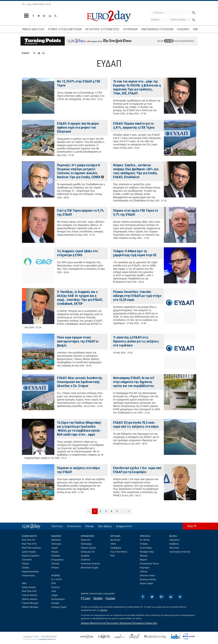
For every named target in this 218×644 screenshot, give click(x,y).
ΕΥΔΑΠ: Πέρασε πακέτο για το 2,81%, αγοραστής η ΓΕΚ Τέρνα (134, 125)
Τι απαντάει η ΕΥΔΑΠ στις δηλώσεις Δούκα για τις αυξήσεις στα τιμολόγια (136, 341)
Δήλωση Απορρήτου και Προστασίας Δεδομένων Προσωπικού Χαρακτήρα (119, 623)
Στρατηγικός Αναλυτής (180, 552)
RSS (113, 556)
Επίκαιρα (56, 556)
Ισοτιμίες (55, 603)
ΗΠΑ (54, 583)
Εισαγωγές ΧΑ (88, 552)
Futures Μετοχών (30, 603)
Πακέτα (25, 564)
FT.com (86, 598)
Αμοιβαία (85, 556)
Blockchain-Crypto (90, 568)
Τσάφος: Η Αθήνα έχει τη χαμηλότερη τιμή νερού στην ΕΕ (135, 253)
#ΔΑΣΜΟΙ (183, 29)
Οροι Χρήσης (105, 526)
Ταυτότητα (57, 526)
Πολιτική (55, 564)
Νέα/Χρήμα (86, 544)
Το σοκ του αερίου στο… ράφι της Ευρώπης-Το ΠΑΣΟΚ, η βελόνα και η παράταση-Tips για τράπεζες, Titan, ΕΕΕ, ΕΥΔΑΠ (137, 87)
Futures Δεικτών (30, 595)
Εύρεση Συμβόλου (31, 556)
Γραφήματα (116, 548)
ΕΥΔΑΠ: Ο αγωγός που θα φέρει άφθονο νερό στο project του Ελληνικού (78, 127)
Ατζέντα (144, 572)
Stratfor (98, 598)
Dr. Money (145, 540)
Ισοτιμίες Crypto (59, 607)
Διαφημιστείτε (124, 526)
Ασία (54, 591)
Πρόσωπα (86, 540)
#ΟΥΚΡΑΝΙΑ (130, 29)
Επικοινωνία (74, 526)
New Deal (174, 548)
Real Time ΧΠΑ (29, 544)
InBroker (104, 610)
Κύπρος (55, 568)
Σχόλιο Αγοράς (29, 552)
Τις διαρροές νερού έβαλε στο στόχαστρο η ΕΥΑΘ (77, 253)
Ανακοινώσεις (29, 576)
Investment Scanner (91, 564)
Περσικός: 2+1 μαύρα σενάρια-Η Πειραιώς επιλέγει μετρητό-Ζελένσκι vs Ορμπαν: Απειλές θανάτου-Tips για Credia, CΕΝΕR (79, 171)
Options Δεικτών (30, 599)
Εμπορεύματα (58, 599)
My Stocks (115, 540)
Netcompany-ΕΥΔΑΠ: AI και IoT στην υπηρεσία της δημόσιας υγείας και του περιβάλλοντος (134, 382)
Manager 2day (147, 552)
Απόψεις (144, 544)
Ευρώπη (56, 587)
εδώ (169, 41)
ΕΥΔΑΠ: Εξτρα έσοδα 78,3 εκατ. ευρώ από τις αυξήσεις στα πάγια (136, 424)
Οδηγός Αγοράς (88, 548)
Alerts (113, 544)
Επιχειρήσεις (58, 560)
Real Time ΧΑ (29, 540)
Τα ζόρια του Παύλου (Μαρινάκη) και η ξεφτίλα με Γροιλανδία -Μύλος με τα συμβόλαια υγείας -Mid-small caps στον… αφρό (79, 428)
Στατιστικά (27, 560)
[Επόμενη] (129, 511)
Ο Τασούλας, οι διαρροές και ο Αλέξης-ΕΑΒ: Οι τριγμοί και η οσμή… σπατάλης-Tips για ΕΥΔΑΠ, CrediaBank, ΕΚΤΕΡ (80, 298)
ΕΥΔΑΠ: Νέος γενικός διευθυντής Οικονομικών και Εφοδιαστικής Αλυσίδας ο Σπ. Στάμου (80, 382)
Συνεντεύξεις (146, 548)
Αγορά (54, 548)
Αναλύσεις (86, 560)
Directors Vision (147, 576)
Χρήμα (55, 595)
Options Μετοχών (30, 607)
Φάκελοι (144, 556)
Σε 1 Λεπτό (57, 579)
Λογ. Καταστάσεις (119, 552)
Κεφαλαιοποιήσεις (30, 572)
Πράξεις (26, 568)
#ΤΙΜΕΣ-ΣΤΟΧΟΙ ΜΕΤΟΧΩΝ (65, 29)
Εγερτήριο (145, 568)
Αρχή (190, 526)
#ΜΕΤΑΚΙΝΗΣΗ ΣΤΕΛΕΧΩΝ (157, 29)
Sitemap (89, 526)
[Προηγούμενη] (89, 511)
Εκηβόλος (174, 544)
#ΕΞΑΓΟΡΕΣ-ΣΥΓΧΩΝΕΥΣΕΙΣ (102, 29)
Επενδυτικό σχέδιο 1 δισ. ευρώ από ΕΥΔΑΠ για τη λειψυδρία (137, 470)
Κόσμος (55, 552)
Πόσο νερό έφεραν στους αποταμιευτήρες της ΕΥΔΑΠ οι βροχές (78, 341)
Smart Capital (147, 583)
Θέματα (144, 560)
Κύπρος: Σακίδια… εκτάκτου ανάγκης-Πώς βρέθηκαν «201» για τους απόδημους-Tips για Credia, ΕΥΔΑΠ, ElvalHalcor (136, 171)
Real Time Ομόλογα (31, 548)
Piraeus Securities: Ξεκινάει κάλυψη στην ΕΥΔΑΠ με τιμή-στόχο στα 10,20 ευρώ (137, 296)
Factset (110, 598)
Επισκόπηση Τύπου (149, 564)
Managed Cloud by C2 (47, 639)
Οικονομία (56, 544)
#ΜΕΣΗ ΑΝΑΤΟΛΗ (33, 29)
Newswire (56, 540)
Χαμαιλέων (175, 540)
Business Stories (148, 580)
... (123, 511)
